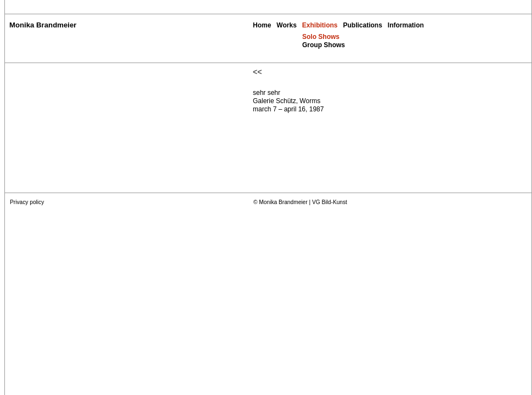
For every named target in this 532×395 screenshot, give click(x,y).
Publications (362, 25)
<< (257, 72)
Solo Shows (321, 37)
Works (286, 25)
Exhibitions (320, 25)
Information (406, 25)
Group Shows (324, 45)
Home (262, 25)
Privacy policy (27, 202)
